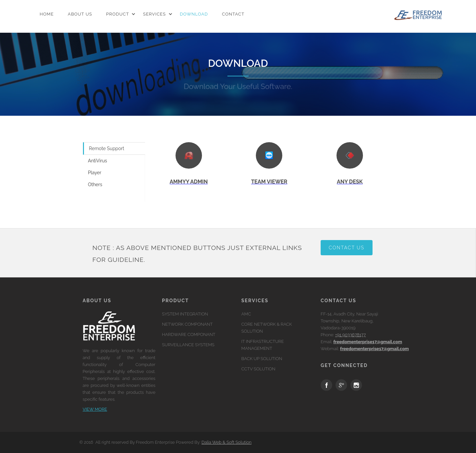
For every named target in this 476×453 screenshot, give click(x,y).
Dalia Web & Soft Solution (227, 442)
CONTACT (233, 16)
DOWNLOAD (194, 16)
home (47, 16)
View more (95, 409)
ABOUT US (80, 16)
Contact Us (347, 248)
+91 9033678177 (350, 335)
